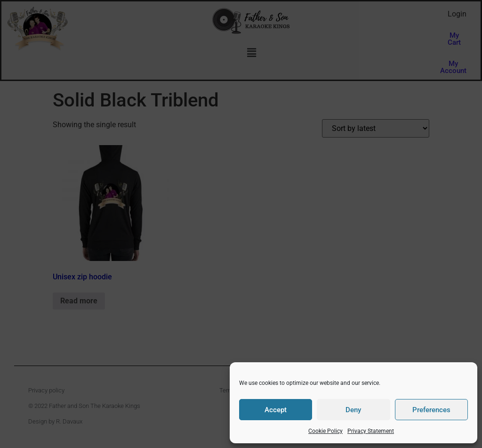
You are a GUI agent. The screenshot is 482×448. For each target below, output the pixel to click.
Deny (353, 410)
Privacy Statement (371, 431)
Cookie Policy (325, 431)
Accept (276, 410)
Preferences (431, 410)
